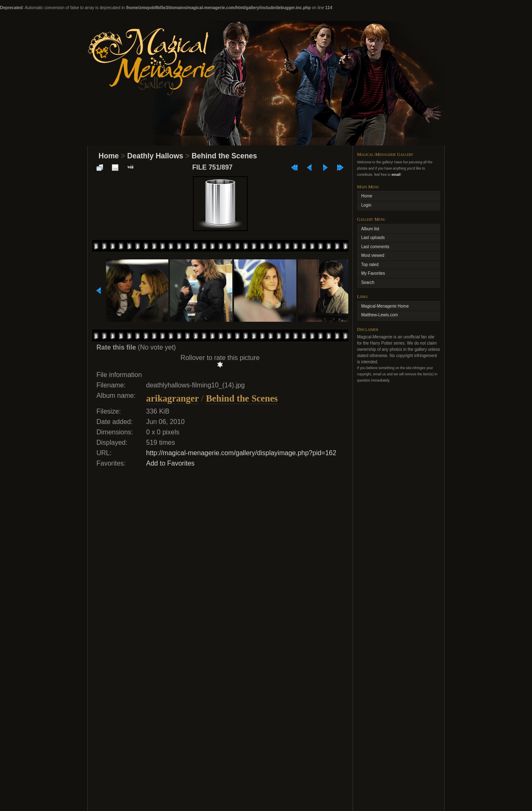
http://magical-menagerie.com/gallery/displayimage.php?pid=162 (241, 453)
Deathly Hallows (155, 156)
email (396, 175)
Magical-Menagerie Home (385, 306)
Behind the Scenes (224, 156)
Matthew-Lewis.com (379, 315)
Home (109, 156)
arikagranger (172, 398)
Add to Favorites (171, 463)
